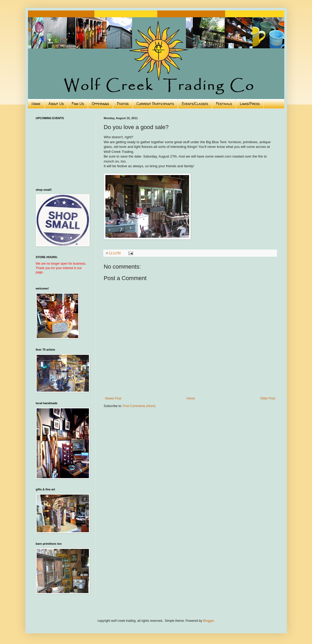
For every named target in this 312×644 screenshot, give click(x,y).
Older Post (268, 398)
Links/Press (250, 104)
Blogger (209, 621)
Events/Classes (195, 104)
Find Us (78, 104)
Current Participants (155, 104)
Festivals (224, 104)
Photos (123, 104)
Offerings (100, 104)
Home (36, 104)
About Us (56, 104)
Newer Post (113, 398)
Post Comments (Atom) (139, 406)
